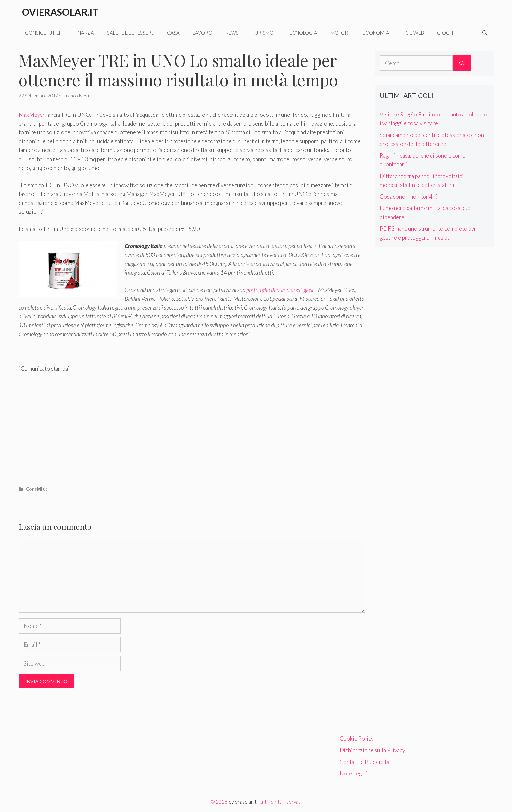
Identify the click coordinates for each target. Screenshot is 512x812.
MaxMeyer (32, 115)
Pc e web (413, 33)
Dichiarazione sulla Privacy (372, 750)
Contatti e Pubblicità (364, 762)
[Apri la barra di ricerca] (485, 33)
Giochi (446, 33)
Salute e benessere (130, 33)
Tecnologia (302, 33)
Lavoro (202, 33)
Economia (376, 33)
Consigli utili (43, 33)
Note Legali (354, 773)
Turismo (263, 33)
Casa (173, 33)
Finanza (84, 33)
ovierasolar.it (243, 802)
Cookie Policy (357, 738)
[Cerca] (462, 63)
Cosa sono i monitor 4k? (408, 197)
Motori (340, 33)
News (232, 33)
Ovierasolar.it (60, 12)
